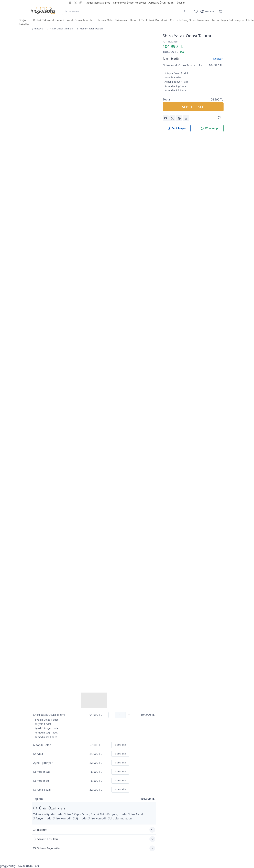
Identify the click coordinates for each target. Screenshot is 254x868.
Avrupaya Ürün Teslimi (161, 3)
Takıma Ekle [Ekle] (120, 745)
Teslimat (40, 830)
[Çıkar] (112, 715)
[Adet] (120, 715)
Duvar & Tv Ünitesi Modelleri (148, 20)
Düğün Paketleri (25, 22)
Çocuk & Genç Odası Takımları (189, 20)
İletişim (181, 3)
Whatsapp (209, 128)
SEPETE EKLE (193, 107)
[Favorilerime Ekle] (219, 118)
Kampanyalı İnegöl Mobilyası (129, 3)
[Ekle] (129, 715)
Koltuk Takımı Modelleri (48, 20)
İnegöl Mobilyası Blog (98, 3)
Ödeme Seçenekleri (47, 848)
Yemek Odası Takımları (112, 20)
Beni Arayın (176, 128)
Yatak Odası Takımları (81, 20)
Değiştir (218, 59)
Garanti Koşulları (45, 839)
